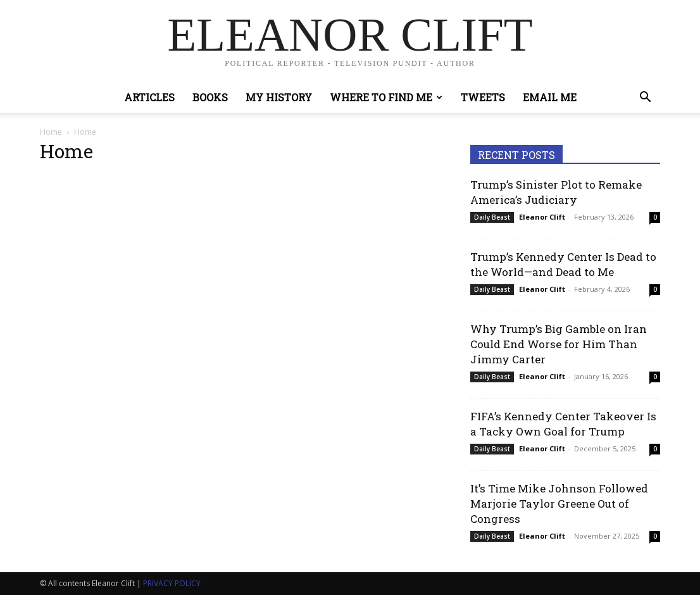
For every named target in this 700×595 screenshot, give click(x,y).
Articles (149, 97)
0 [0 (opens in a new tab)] (655, 217)
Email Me (550, 97)
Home (51, 132)
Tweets (483, 97)
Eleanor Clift (542, 217)
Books (210, 97)
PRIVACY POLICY (172, 583)
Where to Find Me (386, 97)
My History (279, 97)
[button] (645, 98)
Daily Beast (492, 217)
